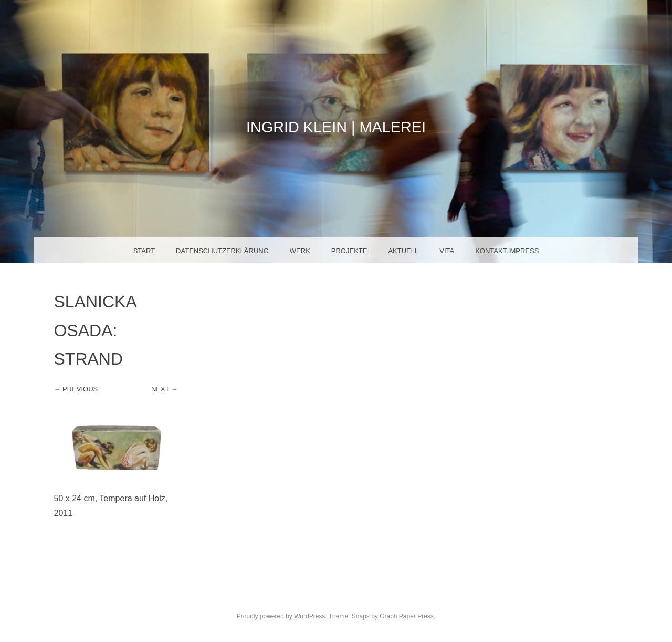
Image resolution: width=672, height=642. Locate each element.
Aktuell (403, 251)
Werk (300, 251)
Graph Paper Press (407, 616)
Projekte (349, 251)
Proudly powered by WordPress (281, 616)
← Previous (76, 389)
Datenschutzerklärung (222, 251)
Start (144, 251)
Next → (165, 389)
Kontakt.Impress (507, 251)
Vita (447, 251)
